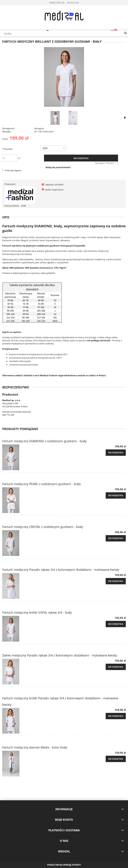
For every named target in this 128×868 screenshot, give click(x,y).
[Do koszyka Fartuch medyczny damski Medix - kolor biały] (116, 759)
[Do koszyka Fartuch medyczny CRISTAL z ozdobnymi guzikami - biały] (116, 538)
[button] (52, 184)
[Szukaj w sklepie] (64, 34)
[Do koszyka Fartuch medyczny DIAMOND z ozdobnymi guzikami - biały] (116, 453)
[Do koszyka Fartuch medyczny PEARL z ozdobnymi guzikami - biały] (116, 496)
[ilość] (10, 158)
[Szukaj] (125, 33)
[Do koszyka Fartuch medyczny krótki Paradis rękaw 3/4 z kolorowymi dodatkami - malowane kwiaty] (116, 716)
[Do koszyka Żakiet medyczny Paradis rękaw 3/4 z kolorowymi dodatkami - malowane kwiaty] (116, 667)
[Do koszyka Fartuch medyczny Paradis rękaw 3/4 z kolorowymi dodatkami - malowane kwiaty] (116, 581)
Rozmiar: (8, 149)
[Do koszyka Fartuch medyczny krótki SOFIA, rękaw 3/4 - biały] (116, 624)
